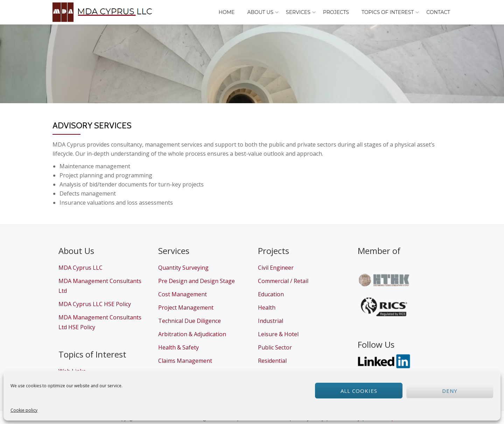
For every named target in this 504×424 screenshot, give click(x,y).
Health (267, 308)
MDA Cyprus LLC (80, 268)
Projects (336, 12)
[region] (252, 64)
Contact (438, 12)
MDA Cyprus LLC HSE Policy (95, 304)
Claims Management (185, 361)
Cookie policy (24, 410)
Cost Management (183, 294)
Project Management (186, 308)
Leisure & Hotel (278, 334)
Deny (450, 391)
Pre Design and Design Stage (197, 281)
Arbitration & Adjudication (192, 334)
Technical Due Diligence (190, 321)
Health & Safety (178, 347)
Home (227, 12)
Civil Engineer (276, 268)
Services (298, 12)
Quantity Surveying (183, 268)
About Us (260, 12)
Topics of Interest (388, 12)
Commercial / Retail (283, 281)
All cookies (359, 391)
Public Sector (275, 347)
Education (271, 294)
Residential (272, 361)
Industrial (271, 321)
